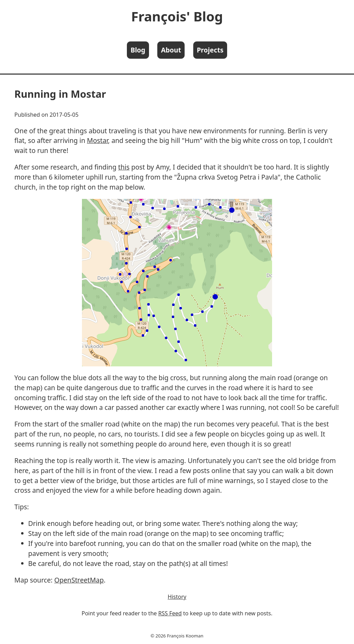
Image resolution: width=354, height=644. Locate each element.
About (171, 50)
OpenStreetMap (79, 580)
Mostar (98, 140)
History (177, 597)
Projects (210, 50)
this (124, 167)
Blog (138, 50)
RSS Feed (170, 613)
